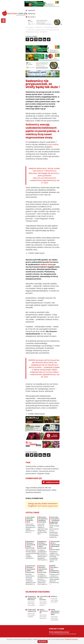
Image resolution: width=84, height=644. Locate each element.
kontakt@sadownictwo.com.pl (65, 634)
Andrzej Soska (31, 466)
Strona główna (30, 27)
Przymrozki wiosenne (50, 469)
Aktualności (40, 27)
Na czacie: (32, 17)
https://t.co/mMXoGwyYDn (44, 178)
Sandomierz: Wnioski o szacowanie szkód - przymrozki (31, 569)
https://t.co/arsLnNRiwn (49, 372)
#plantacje (41, 168)
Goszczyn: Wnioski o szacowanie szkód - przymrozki (43, 569)
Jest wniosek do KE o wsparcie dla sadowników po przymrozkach (56, 546)
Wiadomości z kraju (51, 27)
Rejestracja (32, 14)
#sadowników (42, 363)
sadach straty (46, 265)
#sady (51, 168)
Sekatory (54, 596)
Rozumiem (43, 642)
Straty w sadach (32, 471)
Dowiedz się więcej (71, 639)
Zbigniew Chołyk (44, 474)
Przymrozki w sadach (34, 469)
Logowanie (31, 10)
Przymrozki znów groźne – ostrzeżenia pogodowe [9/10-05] (55, 520)
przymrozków (53, 144)
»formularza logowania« (47, 506)
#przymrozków (35, 367)
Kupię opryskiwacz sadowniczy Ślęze (55, 612)
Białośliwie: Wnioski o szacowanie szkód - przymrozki (31, 545)
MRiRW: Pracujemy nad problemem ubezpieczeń (55, 569)
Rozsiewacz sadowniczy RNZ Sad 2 (32, 598)
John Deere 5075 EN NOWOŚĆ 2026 (31, 520)
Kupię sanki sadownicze (32, 610)
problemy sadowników (46, 466)
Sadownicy (32, 125)
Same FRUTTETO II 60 (44, 611)
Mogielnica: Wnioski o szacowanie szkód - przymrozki (43, 545)
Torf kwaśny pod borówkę (44, 598)
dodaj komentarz (53, 482)
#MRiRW (32, 360)
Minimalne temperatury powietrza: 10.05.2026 (43, 520)
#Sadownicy (51, 171)
